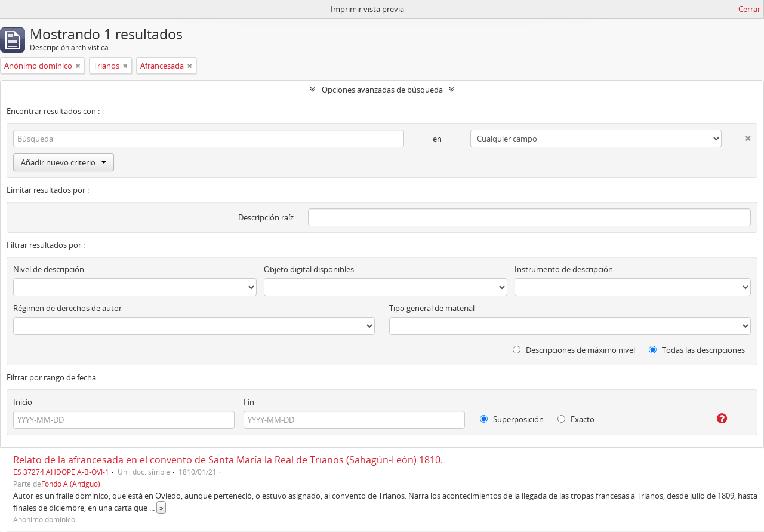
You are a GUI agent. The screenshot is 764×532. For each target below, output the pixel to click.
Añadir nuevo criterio (64, 162)
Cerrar (749, 9)
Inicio (23, 402)
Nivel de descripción (49, 269)
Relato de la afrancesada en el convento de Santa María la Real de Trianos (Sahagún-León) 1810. (228, 460)
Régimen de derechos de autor (67, 308)
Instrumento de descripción (564, 269)
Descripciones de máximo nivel (574, 350)
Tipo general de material (432, 308)
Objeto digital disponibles (309, 269)
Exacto (576, 419)
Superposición (512, 419)
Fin (249, 402)
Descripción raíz (266, 217)
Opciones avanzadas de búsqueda (382, 90)
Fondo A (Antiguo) (71, 484)
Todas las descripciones (697, 350)
